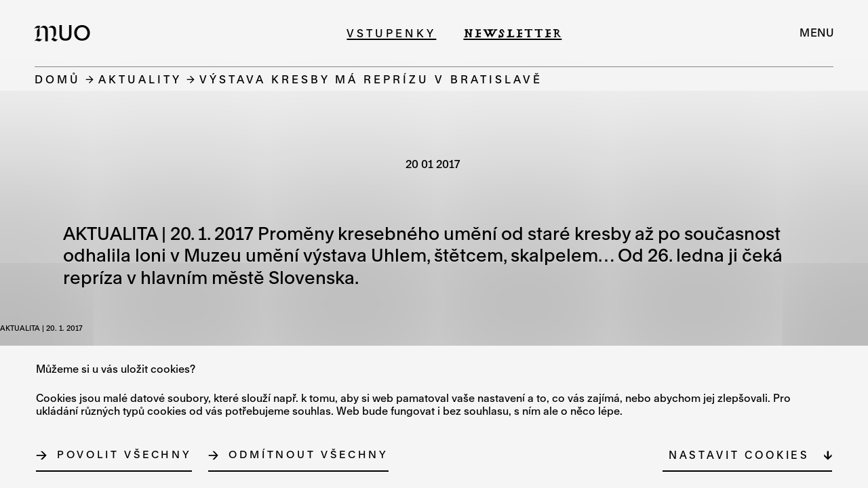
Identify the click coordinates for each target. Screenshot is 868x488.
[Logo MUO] (66, 33)
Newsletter (512, 33)
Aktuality (140, 79)
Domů (58, 79)
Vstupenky (391, 33)
